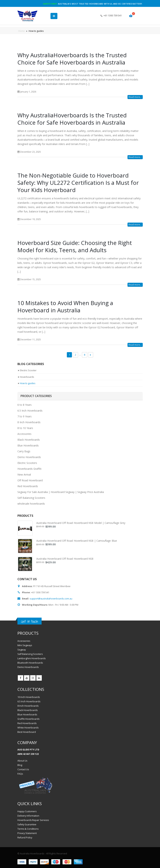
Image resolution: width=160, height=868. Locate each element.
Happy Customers (27, 812)
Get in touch (30, 622)
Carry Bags (24, 451)
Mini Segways (25, 646)
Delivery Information (28, 816)
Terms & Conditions (28, 829)
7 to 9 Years (25, 417)
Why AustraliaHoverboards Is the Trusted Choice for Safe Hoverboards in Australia (72, 59)
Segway (22, 650)
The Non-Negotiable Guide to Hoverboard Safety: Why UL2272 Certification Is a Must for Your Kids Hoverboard (78, 183)
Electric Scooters (27, 463)
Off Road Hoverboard (30, 481)
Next (91, 355)
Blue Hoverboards (28, 446)
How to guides (28, 383)
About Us (22, 761)
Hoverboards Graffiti (29, 469)
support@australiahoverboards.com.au (51, 599)
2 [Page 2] (75, 355)
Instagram (33, 678)
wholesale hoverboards (31, 504)
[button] (54, 16)
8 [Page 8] (85, 355)
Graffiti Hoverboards (29, 719)
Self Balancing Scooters (31, 498)
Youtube (27, 678)
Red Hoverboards (28, 486)
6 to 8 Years (25, 405)
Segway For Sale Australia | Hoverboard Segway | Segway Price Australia (61, 492)
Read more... (135, 97)
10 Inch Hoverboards (29, 697)
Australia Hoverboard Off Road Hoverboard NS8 (65, 559)
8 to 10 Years (25, 428)
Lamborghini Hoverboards (32, 659)
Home (22, 31)
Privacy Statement (27, 833)
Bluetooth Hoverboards (30, 663)
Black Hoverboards (29, 440)
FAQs (20, 774)
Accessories (24, 434)
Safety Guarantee (27, 825)
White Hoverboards (28, 728)
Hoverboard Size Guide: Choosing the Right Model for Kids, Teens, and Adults (75, 246)
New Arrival (24, 475)
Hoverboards (27, 377)
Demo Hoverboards (29, 457)
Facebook (21, 678)
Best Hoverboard (27, 732)
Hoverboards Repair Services (33, 820)
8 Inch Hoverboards (29, 422)
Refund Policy (25, 838)
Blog (20, 765)
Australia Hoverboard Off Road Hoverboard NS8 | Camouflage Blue (77, 541)
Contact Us (23, 770)
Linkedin (39, 678)
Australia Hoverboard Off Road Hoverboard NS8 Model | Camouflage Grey (81, 523)
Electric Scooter (28, 370)
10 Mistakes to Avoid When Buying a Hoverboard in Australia (65, 307)
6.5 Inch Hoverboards (30, 411)
